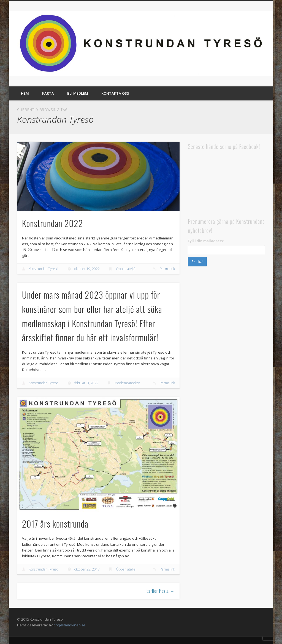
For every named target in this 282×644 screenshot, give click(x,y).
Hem (25, 93)
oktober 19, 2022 (87, 269)
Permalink (167, 269)
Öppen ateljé (126, 269)
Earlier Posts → (161, 591)
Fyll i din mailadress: (206, 241)
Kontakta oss (115, 93)
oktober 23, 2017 (87, 569)
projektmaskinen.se (69, 625)
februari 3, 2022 (86, 383)
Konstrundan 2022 (52, 223)
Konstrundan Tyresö (43, 269)
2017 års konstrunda (55, 524)
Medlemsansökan (127, 383)
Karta (48, 93)
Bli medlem (78, 93)
